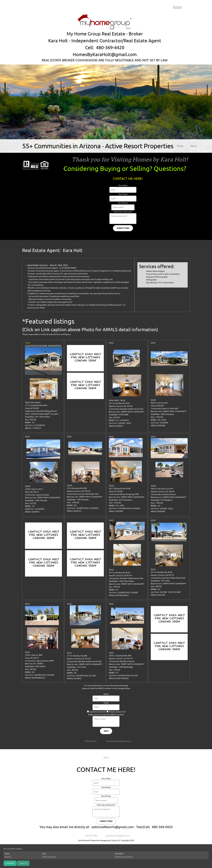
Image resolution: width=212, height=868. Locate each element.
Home (177, 7)
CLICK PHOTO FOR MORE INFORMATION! (43, 346)
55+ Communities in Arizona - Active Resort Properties (98, 146)
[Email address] (117, 741)
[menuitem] (180, 147)
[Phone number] (89, 741)
